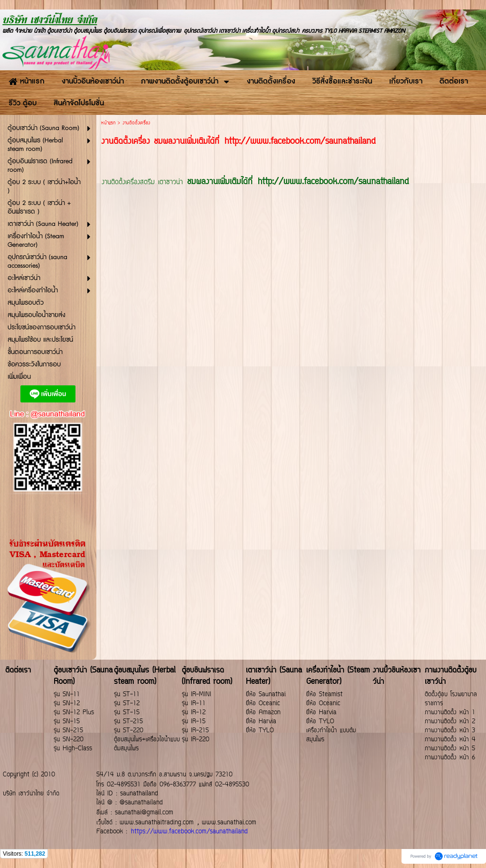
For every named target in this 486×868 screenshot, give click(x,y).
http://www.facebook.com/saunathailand (333, 182)
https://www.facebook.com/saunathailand (189, 832)
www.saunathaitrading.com (157, 823)
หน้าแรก (108, 123)
